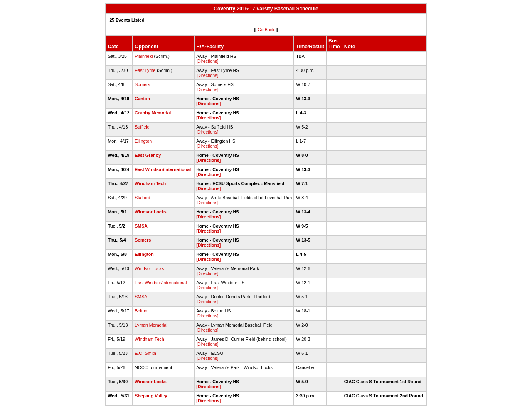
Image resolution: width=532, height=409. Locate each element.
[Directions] (207, 61)
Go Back (266, 30)
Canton (142, 99)
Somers (142, 84)
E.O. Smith (145, 353)
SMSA (141, 226)
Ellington (143, 141)
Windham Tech (150, 183)
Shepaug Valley (151, 396)
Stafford (142, 198)
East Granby (148, 155)
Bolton (141, 311)
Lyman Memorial (151, 325)
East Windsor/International (163, 169)
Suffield (142, 127)
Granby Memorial (153, 113)
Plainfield (144, 56)
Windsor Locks (150, 212)
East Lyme (145, 70)
